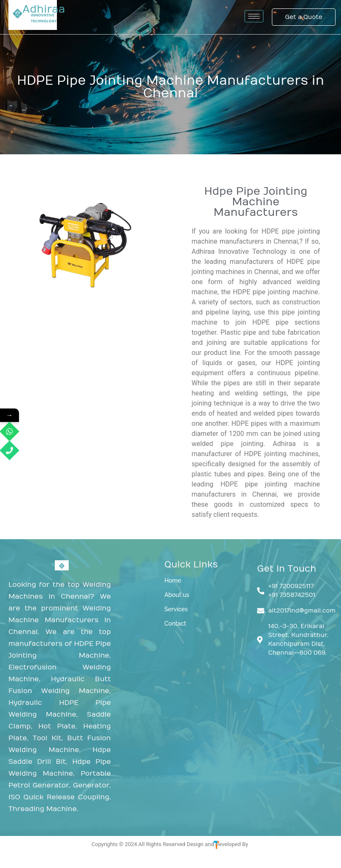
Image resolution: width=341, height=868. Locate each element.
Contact (175, 623)
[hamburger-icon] (254, 16)
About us (177, 595)
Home (173, 580)
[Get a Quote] (303, 17)
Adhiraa (44, 9)
